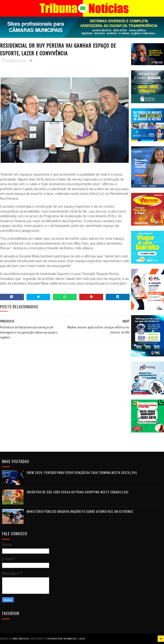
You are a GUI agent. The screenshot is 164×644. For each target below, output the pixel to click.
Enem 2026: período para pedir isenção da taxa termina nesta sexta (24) (82, 472)
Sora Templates (20, 639)
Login (82, 639)
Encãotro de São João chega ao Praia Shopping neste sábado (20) (78, 492)
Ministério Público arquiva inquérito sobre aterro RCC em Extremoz (80, 511)
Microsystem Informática (63, 639)
